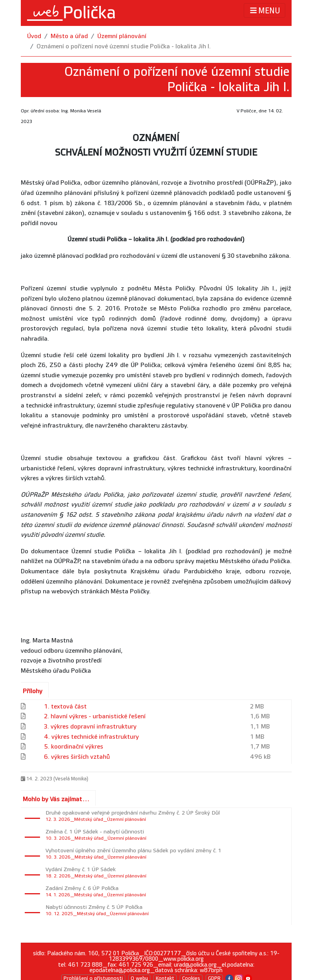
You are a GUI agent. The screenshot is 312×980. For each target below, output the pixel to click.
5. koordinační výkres (74, 747)
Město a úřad (69, 36)
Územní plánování (122, 36)
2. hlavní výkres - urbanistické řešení (95, 717)
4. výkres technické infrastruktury (91, 737)
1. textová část (65, 707)
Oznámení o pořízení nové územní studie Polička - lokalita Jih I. (124, 47)
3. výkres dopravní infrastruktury (90, 727)
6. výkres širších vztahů (77, 757)
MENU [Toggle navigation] (264, 10)
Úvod (34, 36)
